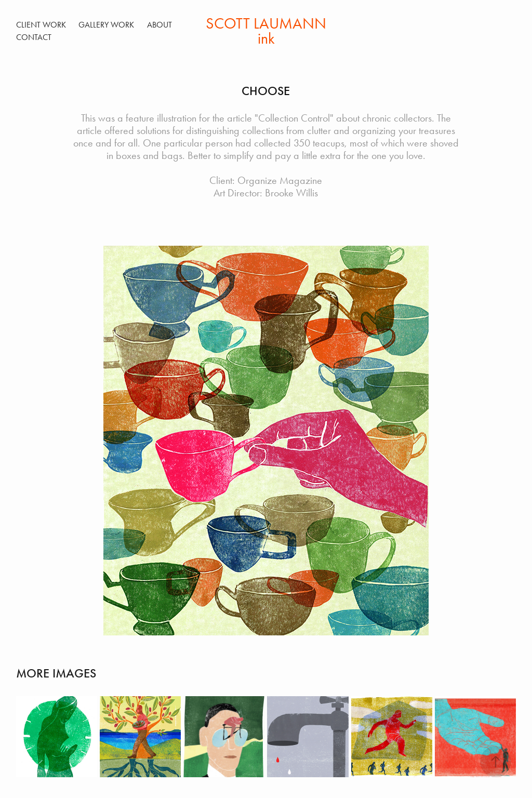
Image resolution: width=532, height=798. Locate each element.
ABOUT (159, 25)
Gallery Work (106, 25)
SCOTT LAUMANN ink (268, 31)
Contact (34, 37)
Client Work (41, 25)
